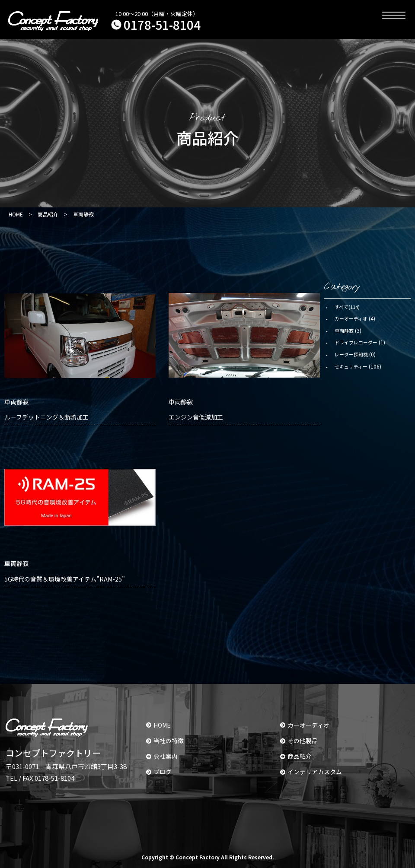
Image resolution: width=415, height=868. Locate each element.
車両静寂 (344, 331)
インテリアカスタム (311, 772)
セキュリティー (351, 366)
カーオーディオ (351, 318)
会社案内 (162, 756)
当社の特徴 (165, 741)
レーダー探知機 (351, 354)
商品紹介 (296, 756)
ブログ (159, 772)
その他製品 (299, 741)
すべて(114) (347, 307)
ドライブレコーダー (356, 342)
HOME (158, 725)
